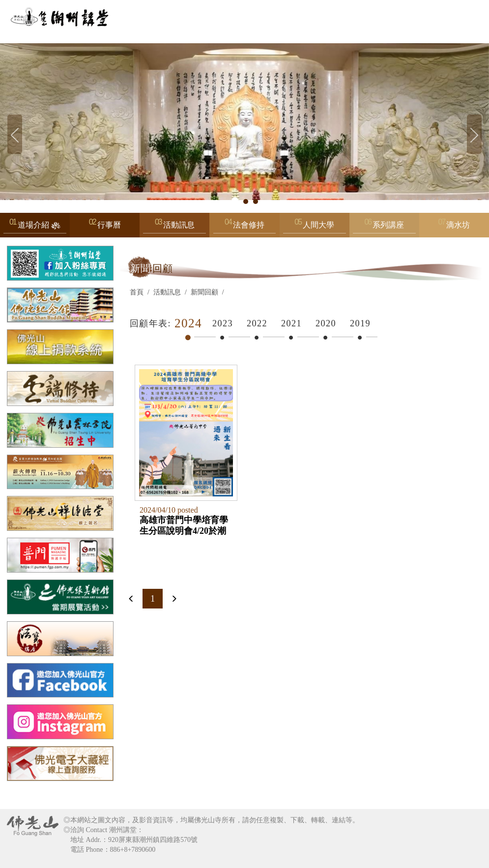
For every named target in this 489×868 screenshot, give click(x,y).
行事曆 (109, 225)
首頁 (137, 292)
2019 (360, 323)
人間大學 (315, 227)
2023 (223, 323)
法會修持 (245, 227)
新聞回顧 (204, 292)
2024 (188, 323)
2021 (291, 323)
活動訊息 (174, 227)
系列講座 (384, 227)
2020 (326, 323)
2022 (257, 323)
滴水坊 (458, 225)
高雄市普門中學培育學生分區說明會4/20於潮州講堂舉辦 (184, 525)
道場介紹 (35, 227)
